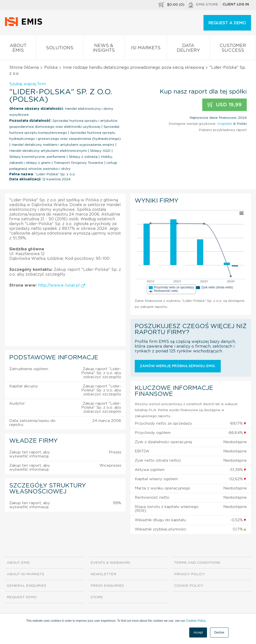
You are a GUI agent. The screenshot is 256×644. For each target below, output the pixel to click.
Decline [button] (219, 632)
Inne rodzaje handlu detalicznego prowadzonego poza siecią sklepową (133, 68)
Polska (51, 68)
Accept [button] (198, 632)
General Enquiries (26, 586)
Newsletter (103, 574)
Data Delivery (188, 49)
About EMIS (18, 49)
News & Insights (104, 49)
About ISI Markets (25, 574)
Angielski (225, 124)
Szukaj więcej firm (27, 84)
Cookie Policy (189, 586)
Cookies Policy (195, 621)
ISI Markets (146, 49)
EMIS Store (203, 5)
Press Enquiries (107, 586)
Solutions (59, 49)
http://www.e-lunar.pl (61, 285)
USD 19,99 (224, 105)
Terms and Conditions (197, 563)
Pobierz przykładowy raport (223, 130)
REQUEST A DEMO (227, 23)
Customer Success (233, 49)
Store (97, 597)
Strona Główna (24, 68)
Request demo (22, 597)
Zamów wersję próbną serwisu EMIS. (178, 366)
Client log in (236, 5)
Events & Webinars (110, 563)
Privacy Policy (189, 574)
